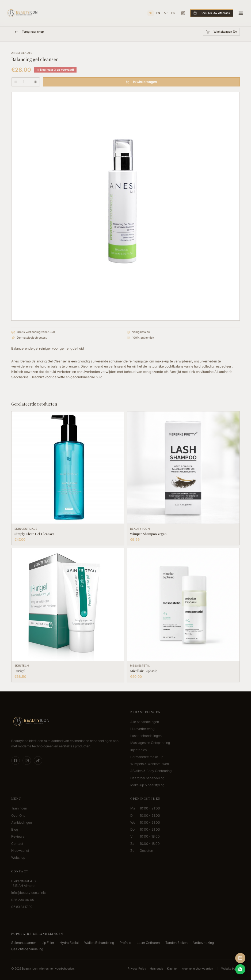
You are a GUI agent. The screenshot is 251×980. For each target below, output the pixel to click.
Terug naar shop (29, 32)
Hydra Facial (69, 943)
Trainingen (19, 808)
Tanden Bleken (176, 943)
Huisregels (157, 969)
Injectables (138, 750)
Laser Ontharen (148, 943)
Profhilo (125, 943)
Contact (17, 844)
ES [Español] (173, 13)
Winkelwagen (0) (221, 32)
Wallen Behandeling (99, 943)
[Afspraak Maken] (240, 958)
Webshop (18, 858)
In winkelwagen (141, 82)
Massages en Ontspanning (150, 743)
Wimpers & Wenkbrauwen (150, 764)
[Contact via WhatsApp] (240, 969)
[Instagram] (183, 13)
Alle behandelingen (145, 722)
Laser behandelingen (146, 736)
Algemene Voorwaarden (197, 969)
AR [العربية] (166, 13)
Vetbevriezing (204, 943)
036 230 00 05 (23, 900)
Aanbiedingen (22, 822)
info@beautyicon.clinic (28, 893)
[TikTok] (38, 760)
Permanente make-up (147, 757)
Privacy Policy (137, 969)
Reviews (18, 836)
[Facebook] (16, 760)
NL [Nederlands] (151, 13)
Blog (15, 829)
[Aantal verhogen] (36, 82)
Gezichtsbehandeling (27, 949)
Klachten (173, 969)
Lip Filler (48, 943)
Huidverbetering (142, 729)
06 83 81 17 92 (22, 907)
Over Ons (18, 816)
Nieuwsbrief (20, 851)
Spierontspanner (24, 943)
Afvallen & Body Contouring (151, 771)
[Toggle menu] (241, 13)
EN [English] (158, 13)
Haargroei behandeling (147, 778)
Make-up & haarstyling (147, 785)
